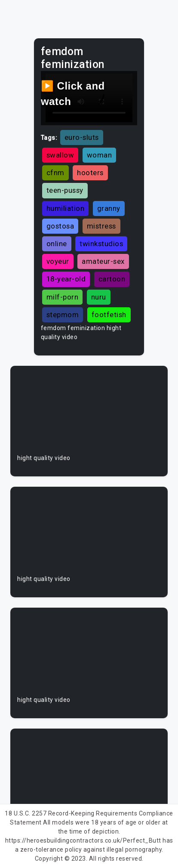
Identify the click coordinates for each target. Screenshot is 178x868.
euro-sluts (82, 137)
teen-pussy (65, 190)
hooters (90, 173)
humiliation (66, 208)
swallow (60, 155)
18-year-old (66, 279)
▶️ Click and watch (73, 94)
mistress (101, 226)
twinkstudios (101, 244)
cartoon (112, 279)
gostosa (60, 226)
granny (109, 208)
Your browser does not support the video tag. (89, 413)
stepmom (63, 315)
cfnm (55, 173)
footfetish (109, 315)
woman (100, 155)
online (57, 244)
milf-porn (63, 297)
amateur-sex (103, 261)
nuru (99, 297)
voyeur (58, 261)
